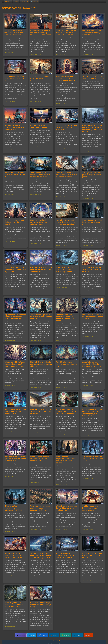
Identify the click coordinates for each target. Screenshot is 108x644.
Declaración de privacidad (49, 641)
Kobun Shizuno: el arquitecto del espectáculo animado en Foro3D (67, 127)
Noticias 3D (8, 2)
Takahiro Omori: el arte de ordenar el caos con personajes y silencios (40, 508)
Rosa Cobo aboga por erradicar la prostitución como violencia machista (66, 78)
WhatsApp (66, 635)
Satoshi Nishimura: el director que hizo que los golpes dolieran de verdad (15, 555)
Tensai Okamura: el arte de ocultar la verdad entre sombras (92, 555)
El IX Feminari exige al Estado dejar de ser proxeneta (41, 126)
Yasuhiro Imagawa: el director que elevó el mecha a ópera (90, 508)
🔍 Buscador (34, 2)
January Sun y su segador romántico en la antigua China (40, 78)
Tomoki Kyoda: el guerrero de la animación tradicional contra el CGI (41, 317)
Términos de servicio (62, 641)
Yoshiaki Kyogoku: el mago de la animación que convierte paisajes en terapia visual (92, 412)
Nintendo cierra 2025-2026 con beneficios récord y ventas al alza (92, 33)
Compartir (21, 635)
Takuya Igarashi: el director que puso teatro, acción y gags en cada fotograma (15, 364)
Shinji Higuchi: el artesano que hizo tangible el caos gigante (91, 175)
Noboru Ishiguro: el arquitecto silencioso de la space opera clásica (66, 555)
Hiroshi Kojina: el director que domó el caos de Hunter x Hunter (40, 459)
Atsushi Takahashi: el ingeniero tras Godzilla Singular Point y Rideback (91, 364)
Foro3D (16, 2)
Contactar (38, 641)
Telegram (77, 635)
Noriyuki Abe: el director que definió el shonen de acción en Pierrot (92, 317)
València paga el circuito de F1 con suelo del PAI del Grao (93, 77)
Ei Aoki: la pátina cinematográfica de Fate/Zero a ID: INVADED (13, 508)
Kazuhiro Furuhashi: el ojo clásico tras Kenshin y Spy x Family (41, 605)
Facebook (43, 635)
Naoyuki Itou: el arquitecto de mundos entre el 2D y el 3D (15, 175)
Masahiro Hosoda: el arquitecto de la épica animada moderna (39, 222)
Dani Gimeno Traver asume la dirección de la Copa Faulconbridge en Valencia (41, 33)
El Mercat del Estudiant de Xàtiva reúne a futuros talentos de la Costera (66, 33)
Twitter (32, 635)
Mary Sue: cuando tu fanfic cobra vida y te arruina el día (15, 78)
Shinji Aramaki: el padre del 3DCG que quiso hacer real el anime (92, 459)
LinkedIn (54, 635)
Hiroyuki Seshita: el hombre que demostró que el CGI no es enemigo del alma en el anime (92, 128)
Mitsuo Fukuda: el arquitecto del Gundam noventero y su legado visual (15, 269)
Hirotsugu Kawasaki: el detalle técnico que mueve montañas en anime (66, 175)
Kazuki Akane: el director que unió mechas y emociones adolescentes (41, 269)
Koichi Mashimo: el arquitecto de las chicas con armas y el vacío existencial (65, 460)
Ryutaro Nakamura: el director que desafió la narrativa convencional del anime (66, 318)
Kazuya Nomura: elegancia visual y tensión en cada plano (92, 222)
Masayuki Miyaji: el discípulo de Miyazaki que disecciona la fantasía (41, 411)
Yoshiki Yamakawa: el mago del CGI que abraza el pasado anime (15, 411)
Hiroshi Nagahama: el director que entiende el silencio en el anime (14, 605)
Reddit (88, 635)
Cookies (71, 641)
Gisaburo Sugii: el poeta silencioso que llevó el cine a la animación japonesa (40, 555)
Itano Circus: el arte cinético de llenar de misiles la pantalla (15, 222)
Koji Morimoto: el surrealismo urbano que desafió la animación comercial (15, 317)
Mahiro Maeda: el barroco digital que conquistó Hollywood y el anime (66, 269)
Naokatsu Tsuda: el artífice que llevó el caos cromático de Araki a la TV (15, 459)
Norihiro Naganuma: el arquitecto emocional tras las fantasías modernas (66, 411)
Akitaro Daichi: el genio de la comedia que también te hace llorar (92, 269)
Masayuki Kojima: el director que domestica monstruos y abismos (41, 364)
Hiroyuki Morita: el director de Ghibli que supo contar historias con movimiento (66, 222)
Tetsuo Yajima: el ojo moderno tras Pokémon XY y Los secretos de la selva (41, 175)
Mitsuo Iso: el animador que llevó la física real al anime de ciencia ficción (66, 508)
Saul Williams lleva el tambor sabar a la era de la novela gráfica (15, 127)
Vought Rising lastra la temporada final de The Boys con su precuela (14, 33)
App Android (24, 2)
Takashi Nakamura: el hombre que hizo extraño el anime (67, 364)
